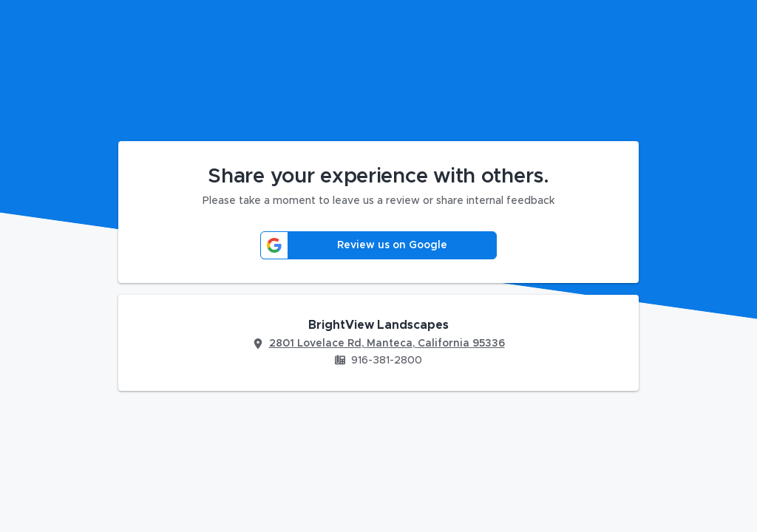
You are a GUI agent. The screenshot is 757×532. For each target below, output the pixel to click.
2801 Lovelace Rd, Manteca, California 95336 (387, 344)
